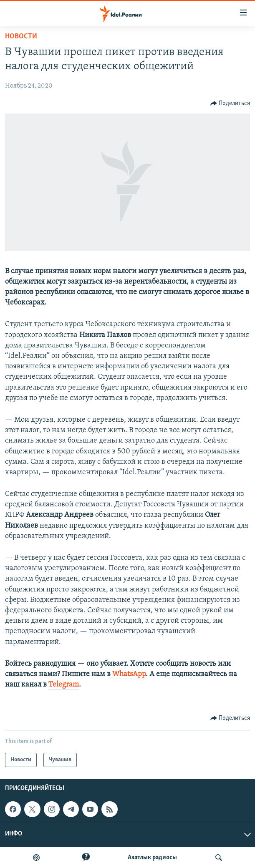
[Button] (230, 103)
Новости (21, 36)
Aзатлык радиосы (152, 858)
